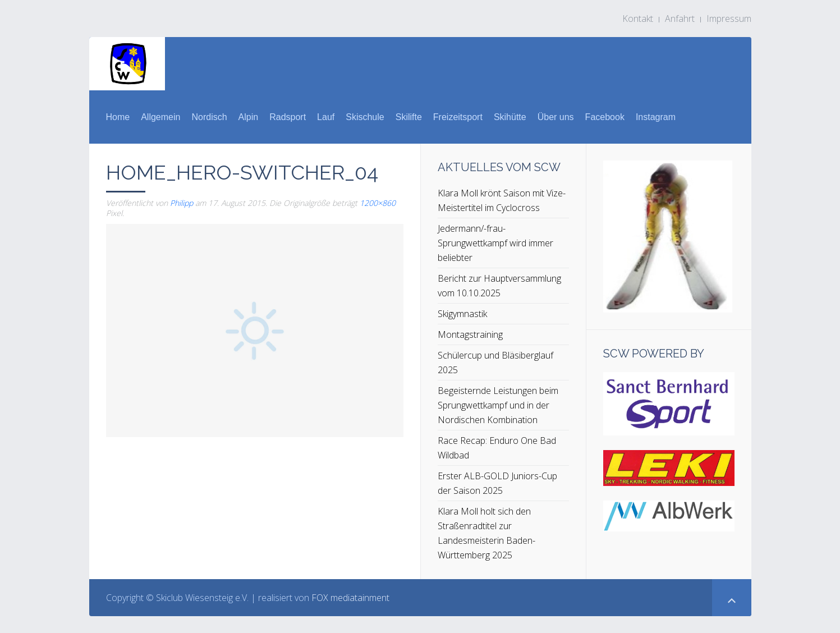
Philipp (182, 203)
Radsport (288, 117)
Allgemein (160, 117)
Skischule (365, 117)
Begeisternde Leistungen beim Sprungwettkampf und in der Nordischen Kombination (498, 405)
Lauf (326, 117)
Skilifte (409, 117)
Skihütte (510, 117)
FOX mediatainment (350, 598)
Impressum (729, 19)
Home (118, 117)
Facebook (605, 117)
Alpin (249, 117)
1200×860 (378, 203)
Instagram (656, 117)
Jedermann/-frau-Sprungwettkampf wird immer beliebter (495, 243)
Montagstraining (470, 334)
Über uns (556, 117)
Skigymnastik (462, 314)
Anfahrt (680, 19)
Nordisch (209, 117)
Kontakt (638, 19)
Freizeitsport (458, 117)
